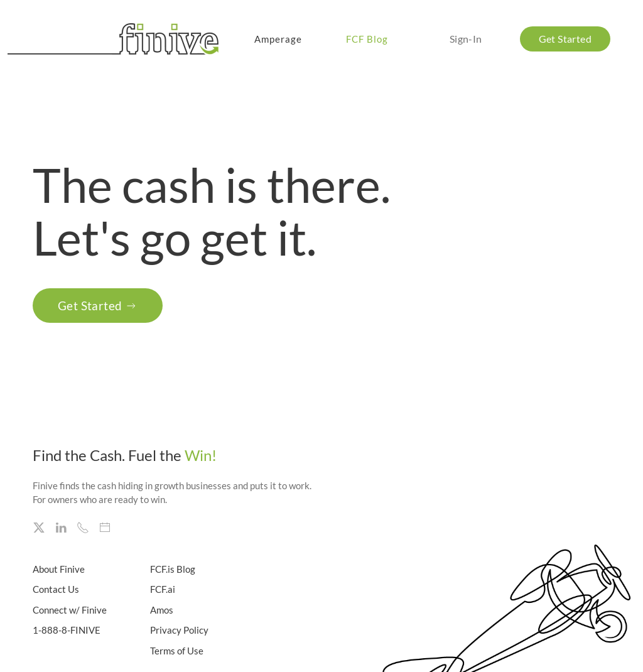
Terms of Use (177, 651)
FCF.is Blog (173, 569)
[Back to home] (115, 39)
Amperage (278, 39)
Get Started (98, 306)
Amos (162, 610)
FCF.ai (163, 589)
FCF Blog (367, 39)
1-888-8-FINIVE (67, 630)
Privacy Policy (179, 630)
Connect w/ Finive (70, 610)
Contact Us (56, 589)
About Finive (59, 569)
